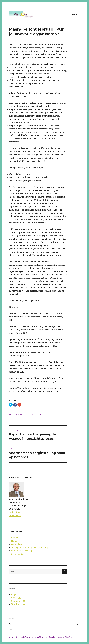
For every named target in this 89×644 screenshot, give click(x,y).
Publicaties (14, 624)
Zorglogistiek (18, 554)
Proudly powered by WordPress (61, 637)
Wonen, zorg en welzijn (22, 551)
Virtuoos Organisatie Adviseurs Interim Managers (28, 637)
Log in (14, 594)
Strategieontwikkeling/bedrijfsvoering (29, 547)
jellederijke (13, 414)
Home (14, 541)
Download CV (15, 515)
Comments (18, 601)
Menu (75, 15)
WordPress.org (18, 604)
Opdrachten (38, 414)
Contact (15, 538)
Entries (17, 598)
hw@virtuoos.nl (16, 512)
